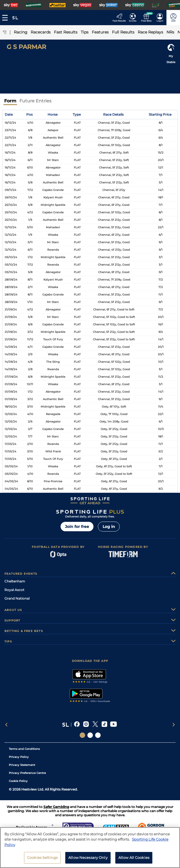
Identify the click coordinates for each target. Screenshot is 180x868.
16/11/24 (10, 153)
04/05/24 (11, 481)
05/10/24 (11, 257)
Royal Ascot (14, 590)
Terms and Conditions (24, 749)
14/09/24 (11, 347)
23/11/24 (10, 130)
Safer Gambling (56, 807)
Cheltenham (15, 581)
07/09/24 (11, 377)
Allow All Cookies (134, 857)
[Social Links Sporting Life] (82, 735)
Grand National (17, 598)
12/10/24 (11, 227)
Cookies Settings (42, 857)
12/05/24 (11, 414)
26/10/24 (11, 197)
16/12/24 (10, 123)
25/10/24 (11, 205)
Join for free (77, 527)
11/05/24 (11, 444)
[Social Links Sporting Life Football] (98, 735)
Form (10, 101)
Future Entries (35, 101)
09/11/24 (11, 190)
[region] (90, 848)
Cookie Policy (18, 781)
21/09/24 (11, 309)
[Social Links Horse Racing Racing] (90, 735)
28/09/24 (11, 280)
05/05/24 (11, 466)
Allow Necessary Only (88, 857)
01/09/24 (11, 384)
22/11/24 (10, 138)
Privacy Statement (22, 765)
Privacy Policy (19, 757)
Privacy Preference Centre (27, 773)
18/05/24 (11, 407)
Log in (109, 527)
